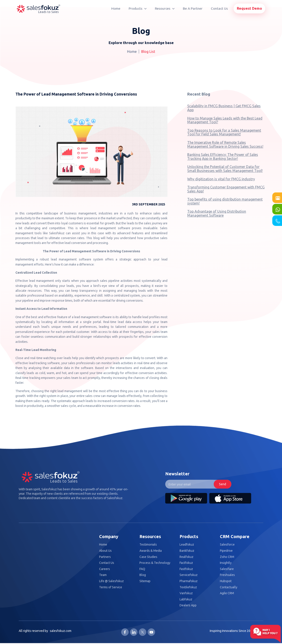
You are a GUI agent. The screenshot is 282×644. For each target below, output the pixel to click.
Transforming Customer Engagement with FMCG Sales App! (226, 189)
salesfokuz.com (61, 631)
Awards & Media (151, 551)
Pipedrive (226, 551)
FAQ (142, 569)
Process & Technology (155, 563)
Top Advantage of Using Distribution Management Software (217, 213)
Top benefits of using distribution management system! (225, 201)
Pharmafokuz (189, 581)
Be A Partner (193, 8)
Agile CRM (227, 593)
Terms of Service (111, 587)
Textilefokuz (188, 587)
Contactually (229, 587)
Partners (105, 557)
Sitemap (145, 581)
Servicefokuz (189, 575)
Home (116, 8)
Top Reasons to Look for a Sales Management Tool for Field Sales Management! (224, 132)
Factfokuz (186, 563)
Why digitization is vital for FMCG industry (221, 179)
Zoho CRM (227, 557)
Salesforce (227, 545)
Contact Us (219, 8)
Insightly (226, 563)
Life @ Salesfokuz (111, 581)
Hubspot (226, 581)
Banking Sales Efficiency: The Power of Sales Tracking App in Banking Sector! (223, 157)
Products (138, 8)
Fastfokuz (186, 569)
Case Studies (148, 557)
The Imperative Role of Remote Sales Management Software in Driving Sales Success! (225, 144)
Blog (143, 575)
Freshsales (227, 575)
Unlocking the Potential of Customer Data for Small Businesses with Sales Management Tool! (225, 169)
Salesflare (227, 569)
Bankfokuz (187, 551)
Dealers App (188, 605)
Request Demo (249, 8)
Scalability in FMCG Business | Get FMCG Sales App (224, 108)
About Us (105, 551)
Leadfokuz (187, 545)
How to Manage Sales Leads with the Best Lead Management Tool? (225, 120)
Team (103, 575)
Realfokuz (186, 557)
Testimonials (148, 545)
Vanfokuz (186, 593)
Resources (165, 8)
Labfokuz (186, 599)
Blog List (148, 52)
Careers (105, 569)
